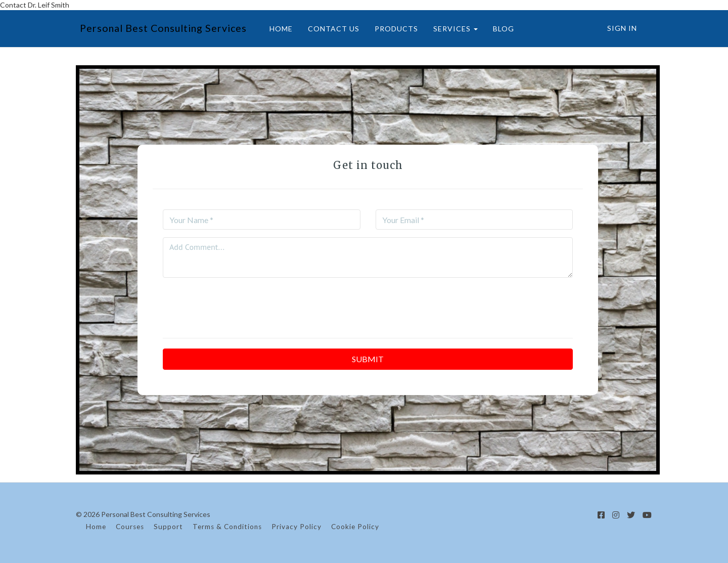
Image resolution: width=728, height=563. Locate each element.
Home (96, 527)
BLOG (499, 29)
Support (168, 527)
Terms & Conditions (227, 527)
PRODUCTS (392, 29)
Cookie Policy (355, 527)
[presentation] (368, 305)
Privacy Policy (297, 527)
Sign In (622, 28)
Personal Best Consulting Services (161, 28)
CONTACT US (330, 29)
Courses (130, 527)
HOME (277, 29)
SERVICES (451, 29)
